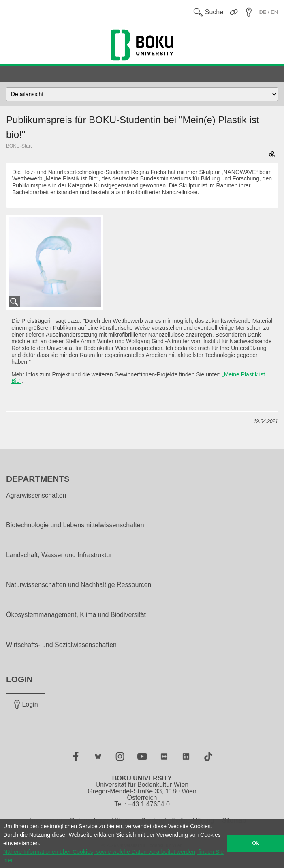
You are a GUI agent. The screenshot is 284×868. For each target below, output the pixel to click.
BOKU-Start (19, 146)
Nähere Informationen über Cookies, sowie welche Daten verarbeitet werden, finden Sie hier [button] (113, 856)
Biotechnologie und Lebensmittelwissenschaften (75, 525)
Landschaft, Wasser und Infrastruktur (59, 555)
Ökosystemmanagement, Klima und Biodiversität (76, 615)
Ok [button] (256, 843)
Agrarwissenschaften (36, 496)
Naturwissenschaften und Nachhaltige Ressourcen (79, 585)
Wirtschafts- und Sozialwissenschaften (61, 645)
